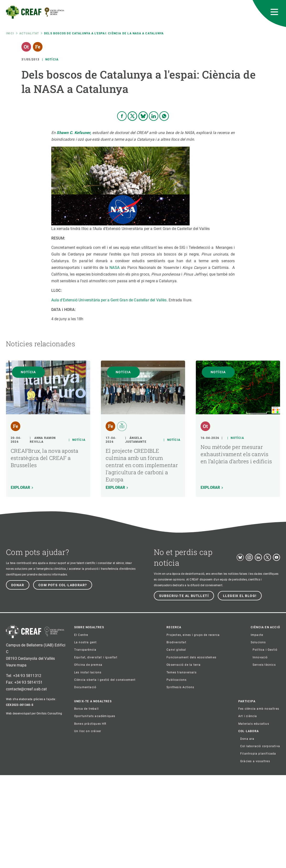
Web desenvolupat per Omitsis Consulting (34, 807)
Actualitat (29, 33)
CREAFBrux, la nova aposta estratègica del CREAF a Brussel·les (45, 551)
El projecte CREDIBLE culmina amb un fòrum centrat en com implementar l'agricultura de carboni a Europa (142, 558)
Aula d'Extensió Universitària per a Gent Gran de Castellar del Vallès (109, 393)
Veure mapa (16, 758)
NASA (115, 360)
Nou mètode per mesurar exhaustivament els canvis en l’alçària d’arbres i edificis (236, 547)
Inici (10, 33)
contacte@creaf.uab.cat (26, 782)
